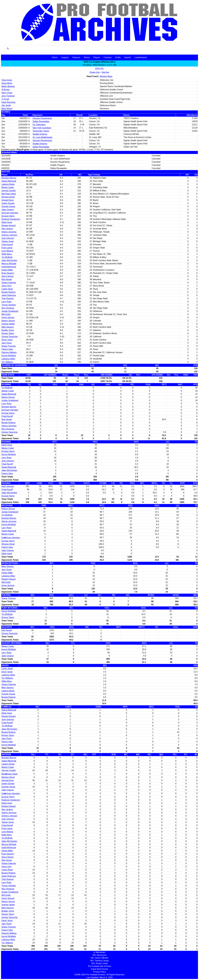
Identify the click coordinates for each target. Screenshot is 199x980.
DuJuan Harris (8, 216)
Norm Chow (7, 93)
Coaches (108, 57)
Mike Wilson (7, 109)
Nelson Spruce (8, 321)
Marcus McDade (9, 264)
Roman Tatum (8, 333)
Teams (87, 57)
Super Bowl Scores (99, 969)
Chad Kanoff (7, 245)
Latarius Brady (8, 184)
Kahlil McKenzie (9, 267)
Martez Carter (8, 187)
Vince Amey (7, 80)
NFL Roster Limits (99, 963)
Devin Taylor (7, 340)
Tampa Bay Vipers (41, 131)
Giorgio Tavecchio (10, 337)
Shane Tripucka (9, 346)
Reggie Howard (9, 225)
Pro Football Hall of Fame (99, 966)
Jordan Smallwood (10, 311)
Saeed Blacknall (9, 181)
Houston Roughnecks (42, 118)
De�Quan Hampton (11, 538)
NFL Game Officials (100, 958)
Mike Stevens (8, 327)
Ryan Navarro (8, 273)
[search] (45, 49)
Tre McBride (7, 257)
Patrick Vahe (7, 349)
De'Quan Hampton (10, 213)
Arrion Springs (8, 318)
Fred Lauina (7, 248)
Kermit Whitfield (9, 356)
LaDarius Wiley (8, 359)
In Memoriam (99, 952)
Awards (127, 57)
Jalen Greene (8, 210)
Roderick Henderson (11, 219)
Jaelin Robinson (9, 295)
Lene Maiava (7, 251)
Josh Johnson (8, 238)
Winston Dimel (8, 197)
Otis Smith (6, 105)
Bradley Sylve (8, 330)
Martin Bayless (8, 86)
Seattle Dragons (40, 134)
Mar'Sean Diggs (9, 194)
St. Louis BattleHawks (43, 137)
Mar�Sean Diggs (10, 774)
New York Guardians (42, 128)
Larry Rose (6, 302)
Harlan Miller (7, 270)
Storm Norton (8, 276)
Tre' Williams (7, 362)
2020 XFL (99, 68)
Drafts (118, 57)
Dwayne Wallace (9, 352)
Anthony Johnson (9, 235)
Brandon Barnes (9, 178)
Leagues (65, 57)
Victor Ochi (6, 286)
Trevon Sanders (9, 305)
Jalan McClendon (9, 260)
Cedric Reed (7, 289)
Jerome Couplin (9, 191)
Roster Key (95, 72)
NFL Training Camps (99, 961)
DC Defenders (39, 125)
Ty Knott (5, 99)
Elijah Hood (7, 222)
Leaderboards (141, 57)
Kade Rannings (8, 102)
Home (55, 57)
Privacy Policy (99, 972)
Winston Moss (106, 76)
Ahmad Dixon (8, 200)
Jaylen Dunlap (8, 203)
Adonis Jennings (9, 232)
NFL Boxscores (100, 955)
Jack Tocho (7, 343)
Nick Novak (7, 279)
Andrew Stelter (8, 324)
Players (97, 57)
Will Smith (6, 314)
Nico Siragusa (8, 308)
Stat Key (105, 72)
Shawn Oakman (9, 283)
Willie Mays (7, 254)
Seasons (76, 57)
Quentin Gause (8, 206)
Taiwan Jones (8, 241)
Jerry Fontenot (8, 96)
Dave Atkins (7, 83)
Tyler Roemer (8, 298)
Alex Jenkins (7, 229)
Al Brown (6, 90)
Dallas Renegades (41, 121)
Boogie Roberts (9, 292)
